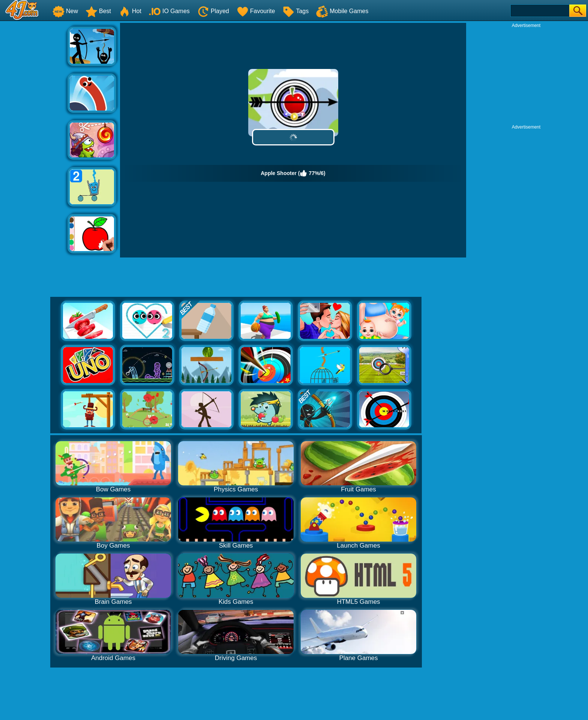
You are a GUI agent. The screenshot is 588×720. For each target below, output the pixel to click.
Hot (130, 11)
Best (98, 11)
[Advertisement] (34, 135)
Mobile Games (342, 11)
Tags (295, 11)
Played (213, 11)
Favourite (256, 11)
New (65, 11)
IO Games (169, 11)
